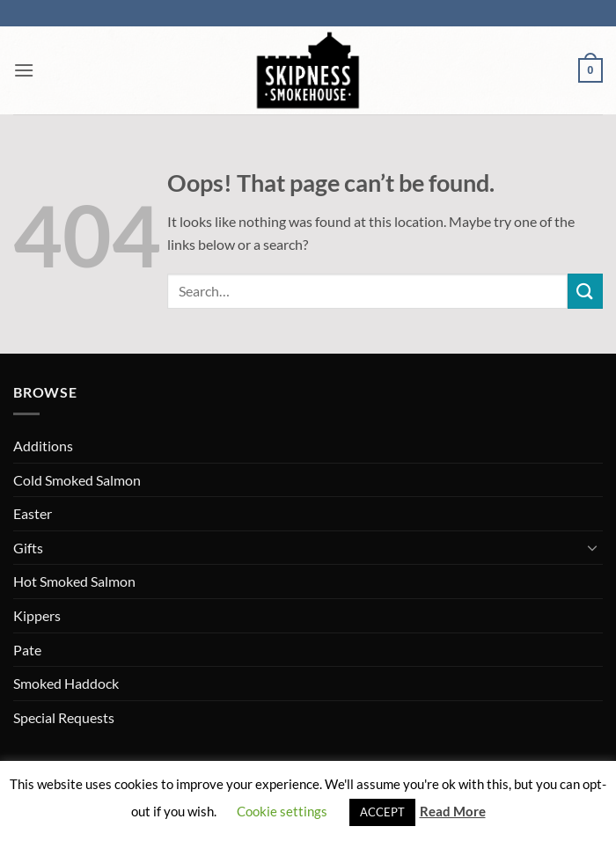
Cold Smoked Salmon (77, 480)
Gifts (28, 548)
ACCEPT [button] (382, 812)
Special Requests (64, 717)
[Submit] (585, 291)
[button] (24, 70)
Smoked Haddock (66, 683)
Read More (453, 811)
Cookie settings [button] (282, 811)
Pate (27, 650)
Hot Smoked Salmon (74, 581)
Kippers (37, 615)
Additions (43, 446)
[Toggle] (592, 547)
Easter (33, 513)
